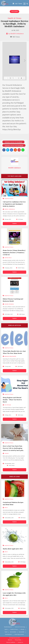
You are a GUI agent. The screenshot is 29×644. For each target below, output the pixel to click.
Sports (6, 629)
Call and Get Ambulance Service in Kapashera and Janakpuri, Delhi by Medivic (14, 204)
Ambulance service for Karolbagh (13, 142)
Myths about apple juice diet (13, 549)
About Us (10, 640)
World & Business (8, 627)
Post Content (15, 11)
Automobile (22, 632)
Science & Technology (20, 627)
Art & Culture (13, 632)
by (15, 34)
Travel (6, 632)
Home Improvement (19, 634)
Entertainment (8, 634)
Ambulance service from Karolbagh (14, 146)
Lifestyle (22, 629)
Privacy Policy (18, 640)
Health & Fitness (15, 18)
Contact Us (20, 642)
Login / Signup (17, 4)
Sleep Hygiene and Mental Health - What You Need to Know (12, 400)
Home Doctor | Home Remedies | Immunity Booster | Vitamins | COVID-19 (14, 253)
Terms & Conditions (11, 642)
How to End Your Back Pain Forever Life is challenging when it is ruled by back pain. (13, 448)
